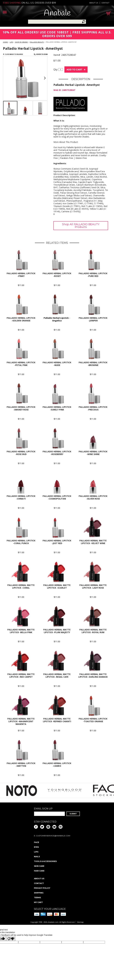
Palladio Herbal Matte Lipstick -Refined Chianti (57, 720)
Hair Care (39, 871)
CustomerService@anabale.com (53, 836)
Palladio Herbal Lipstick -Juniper (93, 319)
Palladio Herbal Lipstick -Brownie (93, 364)
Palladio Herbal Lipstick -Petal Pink (21, 364)
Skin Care (39, 866)
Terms (37, 898)
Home (5, 42)
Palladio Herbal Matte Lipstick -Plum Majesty (57, 631)
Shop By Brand (21, 42)
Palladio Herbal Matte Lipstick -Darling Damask (93, 675)
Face (37, 842)
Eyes (36, 847)
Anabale (57, 13)
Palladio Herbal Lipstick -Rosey (57, 275)
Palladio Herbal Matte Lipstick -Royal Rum (93, 631)
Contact (105, 3)
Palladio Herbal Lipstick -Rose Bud (21, 453)
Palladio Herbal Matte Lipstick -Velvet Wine (93, 542)
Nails (37, 857)
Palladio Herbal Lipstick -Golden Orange (21, 319)
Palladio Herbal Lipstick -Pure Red (93, 275)
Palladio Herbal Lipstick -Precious (93, 408)
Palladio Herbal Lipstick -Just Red (57, 542)
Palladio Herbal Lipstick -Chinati (21, 497)
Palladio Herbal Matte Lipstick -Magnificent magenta (21, 721)
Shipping (39, 893)
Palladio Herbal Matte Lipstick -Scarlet (57, 586)
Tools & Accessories (45, 861)
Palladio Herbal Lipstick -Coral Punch (21, 542)
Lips (11, 42)
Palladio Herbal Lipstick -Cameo (57, 765)
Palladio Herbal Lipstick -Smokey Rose (21, 408)
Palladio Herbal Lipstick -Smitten (21, 765)
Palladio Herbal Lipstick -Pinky (21, 275)
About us (94, 3)
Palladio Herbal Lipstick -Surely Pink (57, 408)
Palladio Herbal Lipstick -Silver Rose (93, 497)
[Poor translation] (11, 939)
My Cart (38, 902)
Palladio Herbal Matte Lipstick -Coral (21, 586)
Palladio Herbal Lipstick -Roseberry (57, 453)
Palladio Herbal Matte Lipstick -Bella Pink (21, 631)
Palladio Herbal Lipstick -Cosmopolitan (57, 497)
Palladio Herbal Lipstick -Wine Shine (93, 453)
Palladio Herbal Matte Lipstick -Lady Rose (93, 586)
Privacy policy (42, 888)
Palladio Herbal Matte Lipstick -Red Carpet (21, 675)
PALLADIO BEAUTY (37, 42)
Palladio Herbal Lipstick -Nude (57, 364)
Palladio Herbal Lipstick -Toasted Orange (93, 720)
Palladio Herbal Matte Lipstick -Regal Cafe (57, 675)
